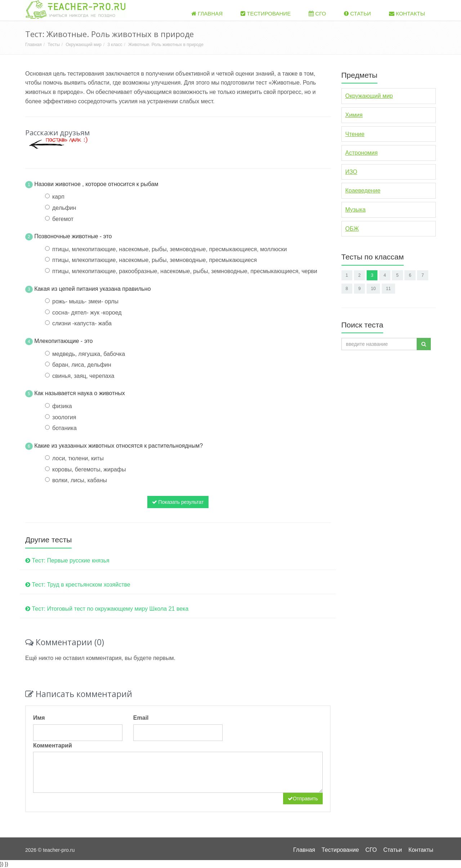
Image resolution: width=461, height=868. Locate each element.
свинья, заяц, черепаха (83, 376)
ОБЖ (352, 229)
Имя (39, 718)
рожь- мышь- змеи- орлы (85, 301)
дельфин (64, 208)
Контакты (407, 13)
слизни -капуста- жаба (82, 323)
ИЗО (351, 172)
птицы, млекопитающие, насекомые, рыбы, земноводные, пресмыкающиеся (155, 260)
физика (62, 406)
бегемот (63, 219)
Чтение (355, 134)
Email (141, 718)
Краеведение (363, 191)
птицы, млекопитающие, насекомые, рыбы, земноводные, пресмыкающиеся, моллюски (169, 249)
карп (58, 197)
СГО (317, 13)
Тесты (53, 45)
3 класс (115, 45)
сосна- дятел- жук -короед (87, 313)
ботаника (64, 428)
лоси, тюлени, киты (78, 458)
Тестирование (266, 13)
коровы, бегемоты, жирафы (89, 469)
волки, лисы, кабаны (80, 480)
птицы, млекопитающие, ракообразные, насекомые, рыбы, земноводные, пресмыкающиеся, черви (185, 271)
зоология (64, 417)
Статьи (357, 13)
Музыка (356, 210)
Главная (207, 13)
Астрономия (362, 153)
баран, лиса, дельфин (82, 365)
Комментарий (53, 745)
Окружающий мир (83, 45)
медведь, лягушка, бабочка (89, 354)
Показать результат (178, 502)
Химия (354, 115)
